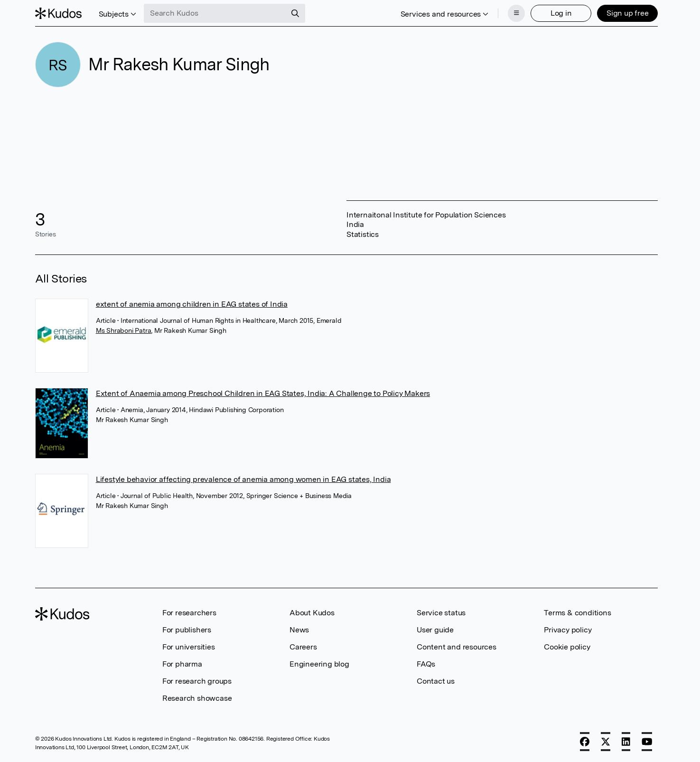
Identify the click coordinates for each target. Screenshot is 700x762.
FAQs (426, 664)
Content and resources (457, 647)
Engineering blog (319, 664)
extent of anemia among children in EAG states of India (192, 304)
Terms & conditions (577, 613)
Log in (561, 13)
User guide (435, 630)
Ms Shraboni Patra (124, 330)
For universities (189, 647)
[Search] (295, 13)
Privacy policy (568, 630)
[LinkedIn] (626, 742)
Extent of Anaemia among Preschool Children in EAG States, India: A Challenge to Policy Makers (263, 393)
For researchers (189, 613)
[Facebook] (585, 742)
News (299, 630)
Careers (303, 647)
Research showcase (197, 698)
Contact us (436, 681)
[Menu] (516, 13)
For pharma (182, 664)
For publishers (187, 630)
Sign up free (628, 13)
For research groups (197, 681)
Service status (441, 613)
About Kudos (312, 613)
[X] (606, 742)
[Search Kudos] (215, 13)
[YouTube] (647, 742)
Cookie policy (567, 647)
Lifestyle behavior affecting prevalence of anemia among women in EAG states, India (243, 479)
